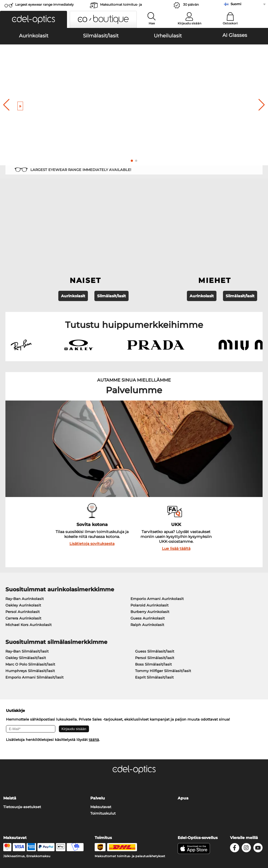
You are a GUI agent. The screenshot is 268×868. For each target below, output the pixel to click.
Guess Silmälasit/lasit (155, 577)
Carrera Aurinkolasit (23, 544)
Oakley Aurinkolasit (23, 531)
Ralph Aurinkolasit (147, 550)
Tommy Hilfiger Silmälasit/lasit (163, 596)
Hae (152, 23)
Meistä (10, 724)
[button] (33, 19)
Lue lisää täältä (176, 474)
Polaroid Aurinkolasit (149, 531)
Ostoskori (230, 23)
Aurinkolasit (73, 222)
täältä (94, 666)
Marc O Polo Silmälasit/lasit (30, 590)
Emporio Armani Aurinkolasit (157, 524)
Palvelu (98, 724)
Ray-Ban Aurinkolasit (25, 524)
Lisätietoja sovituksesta (92, 469)
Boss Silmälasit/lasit (153, 590)
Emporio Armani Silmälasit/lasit (34, 603)
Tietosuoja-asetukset (22, 733)
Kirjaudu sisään (189, 23)
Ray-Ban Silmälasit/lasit (27, 577)
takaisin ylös (252, 835)
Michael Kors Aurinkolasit (28, 550)
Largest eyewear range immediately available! (44, 6)
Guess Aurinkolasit (148, 544)
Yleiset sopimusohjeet (23, 835)
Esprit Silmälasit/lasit (154, 603)
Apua (183, 724)
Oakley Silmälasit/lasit (26, 583)
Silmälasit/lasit (111, 222)
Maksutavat (101, 733)
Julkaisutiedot (16, 842)
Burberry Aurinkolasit (150, 537)
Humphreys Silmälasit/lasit (30, 596)
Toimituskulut (103, 739)
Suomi (236, 4)
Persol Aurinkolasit (23, 537)
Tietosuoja (55, 835)
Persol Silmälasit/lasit (155, 583)
